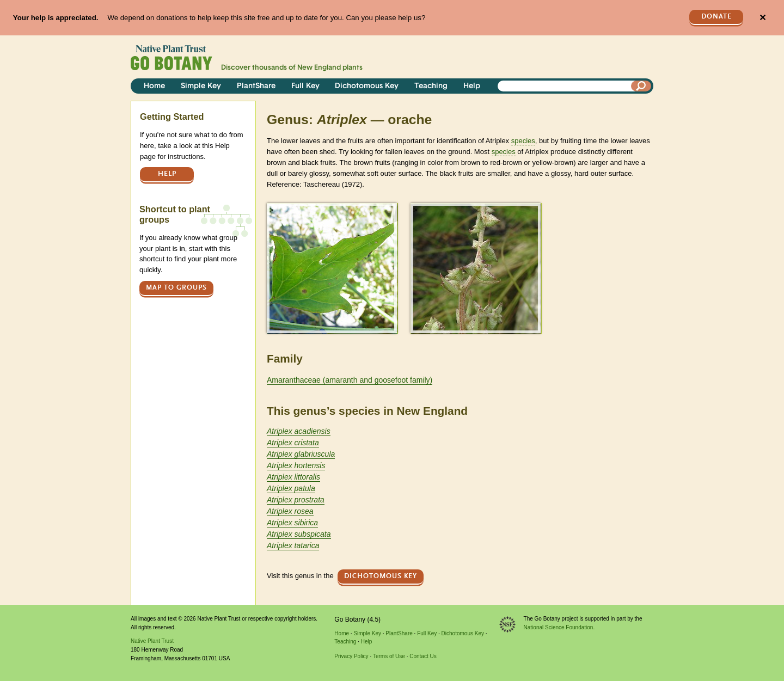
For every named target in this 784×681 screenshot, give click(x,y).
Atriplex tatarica (293, 545)
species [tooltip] (523, 141)
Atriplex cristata (293, 443)
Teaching (431, 86)
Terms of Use (389, 656)
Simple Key (201, 86)
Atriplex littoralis (293, 477)
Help (472, 86)
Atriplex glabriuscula (301, 454)
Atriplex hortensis (296, 465)
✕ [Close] (762, 18)
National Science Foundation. (559, 627)
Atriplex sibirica (292, 523)
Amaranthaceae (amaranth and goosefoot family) (350, 380)
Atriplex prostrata (296, 500)
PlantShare (256, 86)
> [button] (272, 210)
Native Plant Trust (152, 641)
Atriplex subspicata (299, 534)
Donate (716, 17)
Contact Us (423, 656)
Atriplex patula (291, 488)
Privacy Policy (351, 656)
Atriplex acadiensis (299, 431)
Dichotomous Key (367, 86)
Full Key (305, 86)
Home (154, 86)
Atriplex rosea (290, 511)
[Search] (641, 86)
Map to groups (176, 288)
